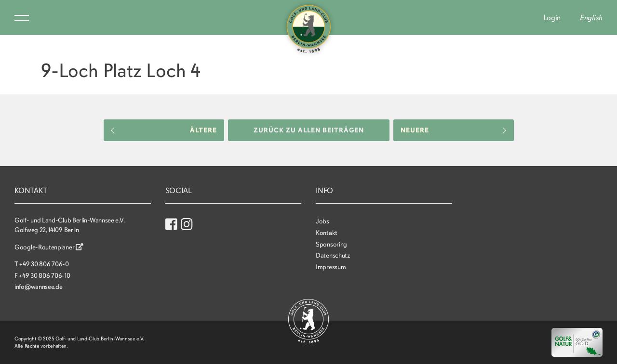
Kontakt (327, 233)
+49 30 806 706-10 (44, 276)
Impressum (331, 267)
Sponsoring (331, 244)
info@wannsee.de (39, 287)
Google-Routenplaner (49, 247)
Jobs (322, 221)
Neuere (454, 130)
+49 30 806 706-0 (44, 264)
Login (552, 18)
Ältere (164, 130)
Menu (22, 18)
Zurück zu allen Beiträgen (309, 130)
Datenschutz (333, 255)
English (591, 18)
